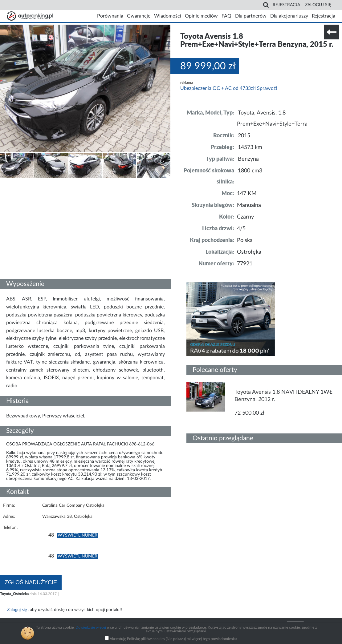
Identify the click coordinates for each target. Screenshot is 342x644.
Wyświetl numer (77, 535)
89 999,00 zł (208, 66)
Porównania (110, 16)
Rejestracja (286, 5)
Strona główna (30, 16)
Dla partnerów (251, 16)
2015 (244, 136)
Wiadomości (168, 16)
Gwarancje (139, 16)
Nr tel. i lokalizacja (61, 183)
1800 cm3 (250, 171)
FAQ (226, 16)
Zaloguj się (318, 5)
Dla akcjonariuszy (289, 16)
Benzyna (248, 159)
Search (266, 5)
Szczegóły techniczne (21, 183)
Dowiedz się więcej (91, 627)
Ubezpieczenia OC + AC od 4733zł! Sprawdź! (229, 88)
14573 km (250, 147)
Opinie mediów (201, 16)
